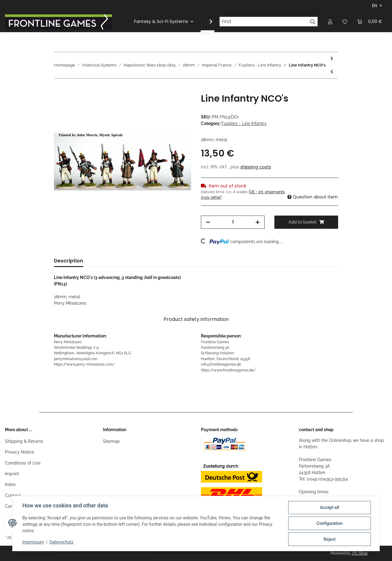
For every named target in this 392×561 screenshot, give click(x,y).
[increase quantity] (258, 222)
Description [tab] (68, 261)
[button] (330, 22)
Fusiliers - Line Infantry (244, 123)
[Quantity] (233, 222)
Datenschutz (62, 542)
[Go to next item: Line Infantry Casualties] (332, 59)
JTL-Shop (360, 553)
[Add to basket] (59, 90)
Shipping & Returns (24, 441)
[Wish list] (345, 22)
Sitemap (111, 441)
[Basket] (370, 22)
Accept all (330, 507)
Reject (330, 539)
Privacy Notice (19, 452)
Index (10, 484)
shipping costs (256, 167)
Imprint (12, 474)
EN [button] (375, 6)
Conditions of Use (23, 463)
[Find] (264, 22)
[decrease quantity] (208, 222)
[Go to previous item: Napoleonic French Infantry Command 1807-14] (332, 72)
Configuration (329, 523)
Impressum (33, 542)
